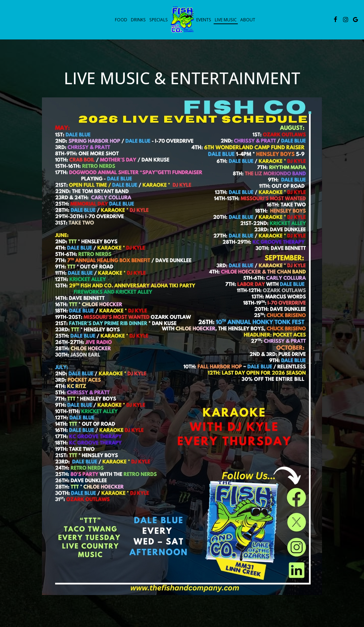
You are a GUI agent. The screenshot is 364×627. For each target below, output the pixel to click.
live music (226, 20)
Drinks (138, 20)
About (248, 20)
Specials (159, 20)
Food (121, 20)
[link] (182, 19)
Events (204, 20)
